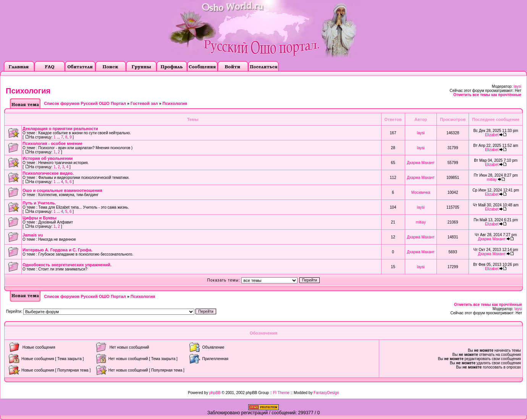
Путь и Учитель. (39, 203)
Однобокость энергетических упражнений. (67, 265)
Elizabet (492, 135)
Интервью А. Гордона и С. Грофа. (57, 250)
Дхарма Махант (421, 163)
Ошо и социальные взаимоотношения (62, 190)
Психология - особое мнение (53, 143)
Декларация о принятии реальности (60, 129)
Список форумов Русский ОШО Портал (85, 103)
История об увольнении (48, 158)
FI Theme (281, 393)
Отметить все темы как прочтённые (487, 95)
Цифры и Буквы (40, 218)
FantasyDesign (326, 393)
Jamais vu (33, 235)
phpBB (215, 393)
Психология (28, 91)
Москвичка (421, 192)
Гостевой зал (144, 103)
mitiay (492, 179)
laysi (517, 86)
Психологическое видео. (48, 173)
